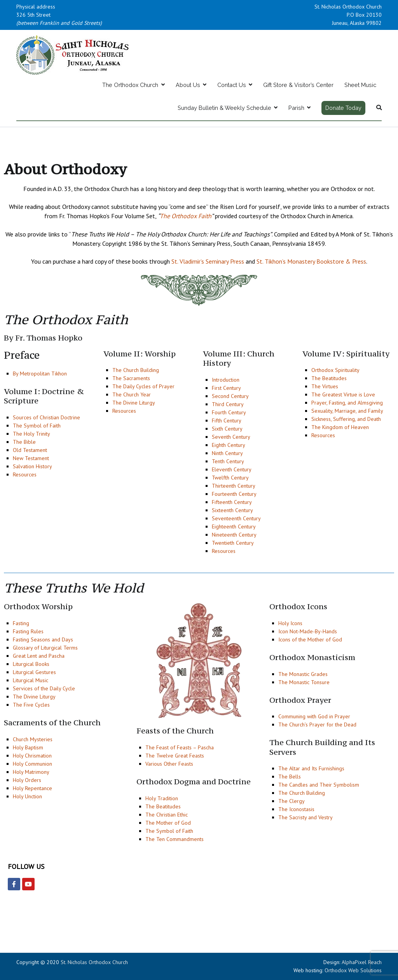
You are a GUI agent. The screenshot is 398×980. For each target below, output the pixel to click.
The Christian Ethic (167, 815)
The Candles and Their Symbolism (319, 785)
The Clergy (292, 801)
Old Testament (30, 450)
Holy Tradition (162, 798)
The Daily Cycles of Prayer (143, 386)
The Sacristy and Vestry (305, 817)
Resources (25, 474)
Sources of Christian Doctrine (46, 417)
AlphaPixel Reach (362, 962)
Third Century (228, 404)
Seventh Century (231, 437)
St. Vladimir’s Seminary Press (208, 261)
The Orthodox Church (130, 85)
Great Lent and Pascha (39, 656)
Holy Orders (27, 780)
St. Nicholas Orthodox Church (94, 962)
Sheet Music (360, 85)
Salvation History (32, 466)
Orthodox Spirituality (335, 370)
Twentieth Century (233, 543)
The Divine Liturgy (134, 403)
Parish (296, 108)
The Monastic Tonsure (304, 682)
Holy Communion (32, 764)
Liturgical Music (31, 680)
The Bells (290, 777)
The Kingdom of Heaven (340, 427)
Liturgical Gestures (34, 672)
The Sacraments (131, 378)
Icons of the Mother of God (310, 639)
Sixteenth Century (232, 510)
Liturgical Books (31, 664)
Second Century (230, 396)
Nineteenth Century (234, 535)
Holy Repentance (32, 788)
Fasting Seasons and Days (43, 639)
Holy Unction (27, 796)
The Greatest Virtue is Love (343, 394)
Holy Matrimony (31, 772)
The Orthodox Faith (186, 216)
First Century (226, 388)
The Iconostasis (296, 809)
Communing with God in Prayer (314, 716)
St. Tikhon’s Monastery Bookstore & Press (311, 261)
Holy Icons (290, 623)
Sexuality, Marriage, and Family (347, 411)
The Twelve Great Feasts (175, 756)
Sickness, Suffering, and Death (346, 419)
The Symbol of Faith (37, 426)
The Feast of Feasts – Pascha (180, 747)
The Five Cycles (31, 705)
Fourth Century (229, 412)
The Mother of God (168, 823)
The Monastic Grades (303, 674)
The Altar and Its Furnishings (311, 768)
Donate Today (343, 108)
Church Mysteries (33, 739)
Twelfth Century (230, 478)
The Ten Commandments (175, 839)
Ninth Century (227, 453)
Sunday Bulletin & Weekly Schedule (224, 108)
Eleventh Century (232, 469)
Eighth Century (229, 445)
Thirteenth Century (234, 486)
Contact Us (232, 85)
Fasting (21, 623)
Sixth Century (227, 429)
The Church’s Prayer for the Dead (317, 725)
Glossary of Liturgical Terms (45, 648)
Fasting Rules (28, 631)
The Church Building (136, 370)
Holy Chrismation (32, 756)
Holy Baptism (28, 747)
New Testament (31, 458)
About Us (188, 85)
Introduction (226, 380)
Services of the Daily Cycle (44, 688)
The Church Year (132, 394)
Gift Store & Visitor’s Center (298, 85)
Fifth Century (227, 420)
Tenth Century (228, 461)
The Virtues (325, 386)
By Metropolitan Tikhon (40, 374)
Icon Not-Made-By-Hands (308, 631)
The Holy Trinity (31, 434)
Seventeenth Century (236, 518)
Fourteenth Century (234, 494)
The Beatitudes (329, 378)
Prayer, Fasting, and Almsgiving (347, 403)
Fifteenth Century (232, 502)
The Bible (24, 442)
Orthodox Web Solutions (353, 970)
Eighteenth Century (234, 526)
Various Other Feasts (169, 764)
